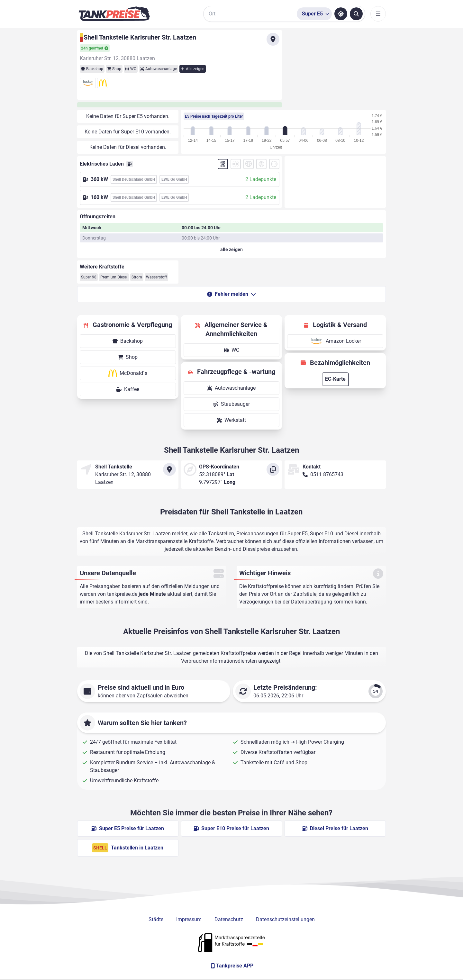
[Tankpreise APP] (232, 966)
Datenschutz (229, 919)
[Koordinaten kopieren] (273, 469)
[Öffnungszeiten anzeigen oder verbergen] (232, 250)
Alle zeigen (193, 69)
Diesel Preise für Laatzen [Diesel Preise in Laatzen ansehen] (335, 828)
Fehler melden (232, 294)
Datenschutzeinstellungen (285, 919)
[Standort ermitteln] (341, 14)
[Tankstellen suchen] (356, 14)
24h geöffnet (95, 48)
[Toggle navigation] (378, 14)
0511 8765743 (327, 474)
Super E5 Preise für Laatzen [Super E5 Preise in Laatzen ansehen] (128, 828)
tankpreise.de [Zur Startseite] (122, 594)
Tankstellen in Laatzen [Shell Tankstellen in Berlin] (128, 848)
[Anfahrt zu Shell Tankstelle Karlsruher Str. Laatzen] (273, 39)
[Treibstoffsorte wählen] (314, 14)
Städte (156, 919)
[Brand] (114, 14)
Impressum (189, 919)
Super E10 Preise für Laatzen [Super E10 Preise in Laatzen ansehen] (231, 828)
